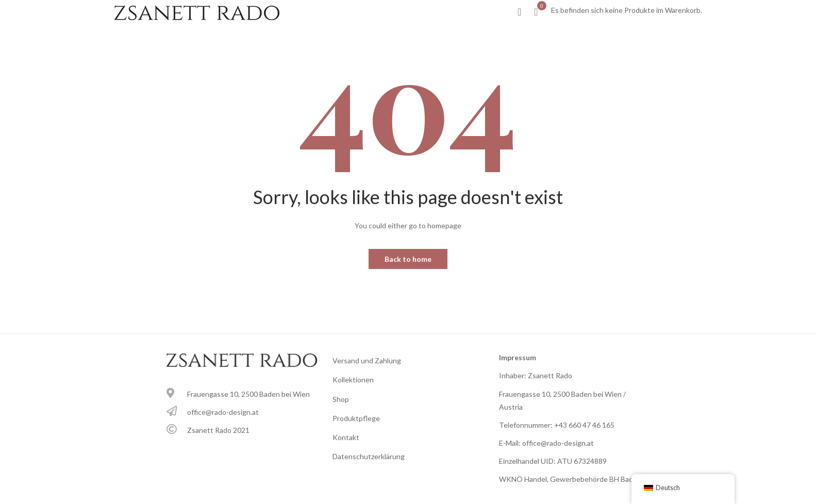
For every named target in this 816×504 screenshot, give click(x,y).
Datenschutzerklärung (369, 456)
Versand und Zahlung (367, 360)
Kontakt (346, 437)
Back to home (408, 259)
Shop (341, 399)
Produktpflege (356, 418)
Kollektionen (353, 380)
